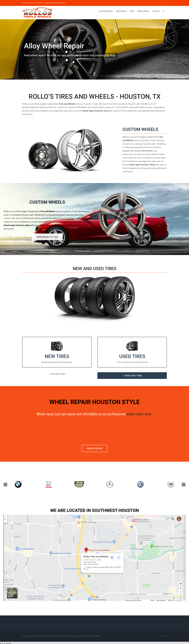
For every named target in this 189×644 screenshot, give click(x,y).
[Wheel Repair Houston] (94, 49)
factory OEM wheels (144, 151)
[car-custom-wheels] (66, 127)
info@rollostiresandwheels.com (55, 3)
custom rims (128, 151)
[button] (163, 11)
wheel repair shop (139, 414)
